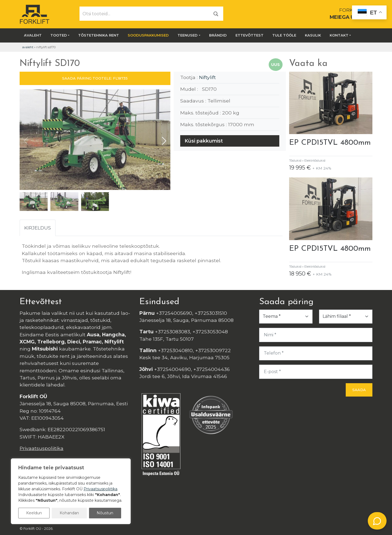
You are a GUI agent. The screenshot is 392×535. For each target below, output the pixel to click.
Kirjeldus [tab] (38, 228)
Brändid (218, 35)
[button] (164, 141)
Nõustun (105, 513)
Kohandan (69, 513)
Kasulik (313, 35)
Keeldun (34, 513)
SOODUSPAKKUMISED (148, 35)
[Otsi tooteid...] (144, 14)
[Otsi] (216, 13)
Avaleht (33, 35)
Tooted (59, 35)
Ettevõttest (249, 35)
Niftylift (207, 77)
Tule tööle (284, 35)
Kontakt (339, 35)
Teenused (188, 35)
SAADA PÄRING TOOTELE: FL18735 (95, 78)
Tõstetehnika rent (99, 35)
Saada (359, 390)
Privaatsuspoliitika (42, 448)
